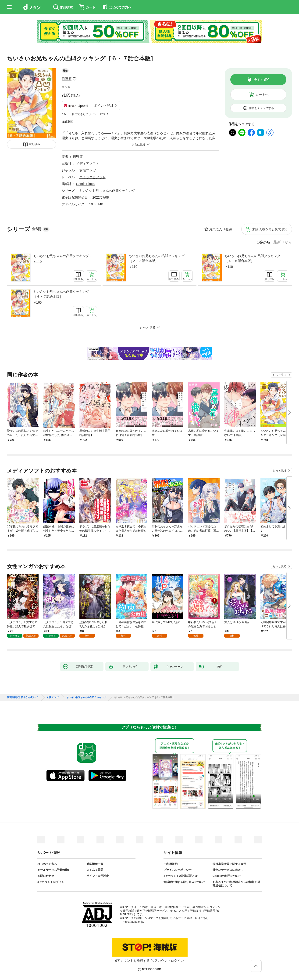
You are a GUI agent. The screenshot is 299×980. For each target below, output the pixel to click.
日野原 (67, 79)
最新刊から (283, 242)
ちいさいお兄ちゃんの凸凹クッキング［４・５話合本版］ (253, 258)
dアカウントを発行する (132, 961)
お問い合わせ (46, 876)
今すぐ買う (262, 80)
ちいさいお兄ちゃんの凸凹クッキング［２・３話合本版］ (157, 258)
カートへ (262, 94)
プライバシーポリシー (178, 870)
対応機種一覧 (95, 864)
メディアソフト (88, 163)
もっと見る (280, 375)
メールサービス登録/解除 (53, 870)
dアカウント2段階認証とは (181, 876)
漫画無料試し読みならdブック (23, 697)
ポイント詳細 (104, 105)
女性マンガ (88, 170)
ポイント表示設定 (98, 876)
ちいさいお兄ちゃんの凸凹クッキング (107, 191)
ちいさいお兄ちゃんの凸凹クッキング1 (62, 256)
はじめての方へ (47, 864)
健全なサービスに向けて (228, 870)
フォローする (75, 79)
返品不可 (67, 121)
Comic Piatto (85, 184)
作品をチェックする (261, 108)
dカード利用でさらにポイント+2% (84, 114)
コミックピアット (93, 177)
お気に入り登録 (221, 229)
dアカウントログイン (51, 882)
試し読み (35, 144)
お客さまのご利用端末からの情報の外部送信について (236, 884)
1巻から (264, 242)
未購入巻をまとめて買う (270, 229)
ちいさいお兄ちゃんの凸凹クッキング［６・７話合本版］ (61, 294)
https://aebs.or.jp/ (133, 922)
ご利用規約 (171, 864)
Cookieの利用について (227, 876)
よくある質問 (95, 870)
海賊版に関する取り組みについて (185, 882)
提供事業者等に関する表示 (229, 864)
